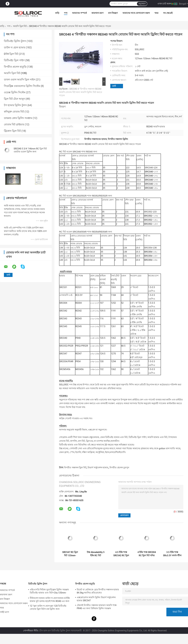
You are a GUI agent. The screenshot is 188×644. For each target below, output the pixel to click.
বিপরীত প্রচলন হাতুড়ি (15, 67)
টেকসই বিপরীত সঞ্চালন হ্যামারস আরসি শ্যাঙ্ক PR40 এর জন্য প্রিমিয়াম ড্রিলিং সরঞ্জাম (97, 607)
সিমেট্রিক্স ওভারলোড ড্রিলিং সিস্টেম (22, 86)
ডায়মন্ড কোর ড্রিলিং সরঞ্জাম (18, 118)
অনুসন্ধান (142, 4)
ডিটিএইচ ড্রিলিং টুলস (15, 41)
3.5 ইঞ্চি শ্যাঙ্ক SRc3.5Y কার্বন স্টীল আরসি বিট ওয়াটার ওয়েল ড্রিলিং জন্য (172, 554)
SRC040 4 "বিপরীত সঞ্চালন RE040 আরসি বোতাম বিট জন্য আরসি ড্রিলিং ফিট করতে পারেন (81, 92)
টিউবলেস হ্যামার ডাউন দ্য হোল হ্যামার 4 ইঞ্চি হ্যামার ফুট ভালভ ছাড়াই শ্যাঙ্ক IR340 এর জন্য (50, 600)
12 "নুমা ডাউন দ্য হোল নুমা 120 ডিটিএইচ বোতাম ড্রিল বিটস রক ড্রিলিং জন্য (48, 607)
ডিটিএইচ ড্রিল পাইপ (14, 60)
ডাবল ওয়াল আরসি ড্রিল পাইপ (20, 80)
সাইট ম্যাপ (5, 612)
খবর (156, 13)
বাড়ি (57, 13)
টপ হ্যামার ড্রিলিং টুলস (15, 105)
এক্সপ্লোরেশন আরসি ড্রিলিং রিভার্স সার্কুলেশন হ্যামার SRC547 (96, 599)
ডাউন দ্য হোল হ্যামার (15, 47)
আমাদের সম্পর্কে (79, 13)
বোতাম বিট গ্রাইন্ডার (14, 124)
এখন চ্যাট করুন (164, 4)
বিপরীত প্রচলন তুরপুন (119, 468)
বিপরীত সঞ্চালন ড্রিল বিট (75, 468)
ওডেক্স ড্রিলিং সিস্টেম (15, 92)
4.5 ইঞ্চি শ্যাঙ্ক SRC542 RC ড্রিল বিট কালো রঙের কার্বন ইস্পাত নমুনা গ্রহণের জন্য (121, 554)
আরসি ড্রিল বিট (20, 26)
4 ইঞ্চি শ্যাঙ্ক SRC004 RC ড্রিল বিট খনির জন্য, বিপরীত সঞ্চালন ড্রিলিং (147, 554)
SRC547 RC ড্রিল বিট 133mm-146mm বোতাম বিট (70, 554)
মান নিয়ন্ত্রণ (113, 13)
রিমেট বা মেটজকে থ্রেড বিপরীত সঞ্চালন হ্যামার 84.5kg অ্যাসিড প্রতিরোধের (98, 591)
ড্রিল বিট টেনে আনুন (14, 99)
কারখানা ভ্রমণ (97, 13)
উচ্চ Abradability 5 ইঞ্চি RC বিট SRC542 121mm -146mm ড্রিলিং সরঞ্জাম (96, 554)
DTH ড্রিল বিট (11, 54)
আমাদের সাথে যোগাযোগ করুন (136, 13)
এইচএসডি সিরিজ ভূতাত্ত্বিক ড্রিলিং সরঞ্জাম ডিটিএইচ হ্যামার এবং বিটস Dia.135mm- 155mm (49, 592)
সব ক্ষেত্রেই (168, 13)
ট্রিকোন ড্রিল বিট (12, 131)
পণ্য (66, 13)
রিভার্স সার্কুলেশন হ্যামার (98, 468)
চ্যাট (114, 86)
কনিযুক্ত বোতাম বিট (14, 112)
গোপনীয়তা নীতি (31, 631)
